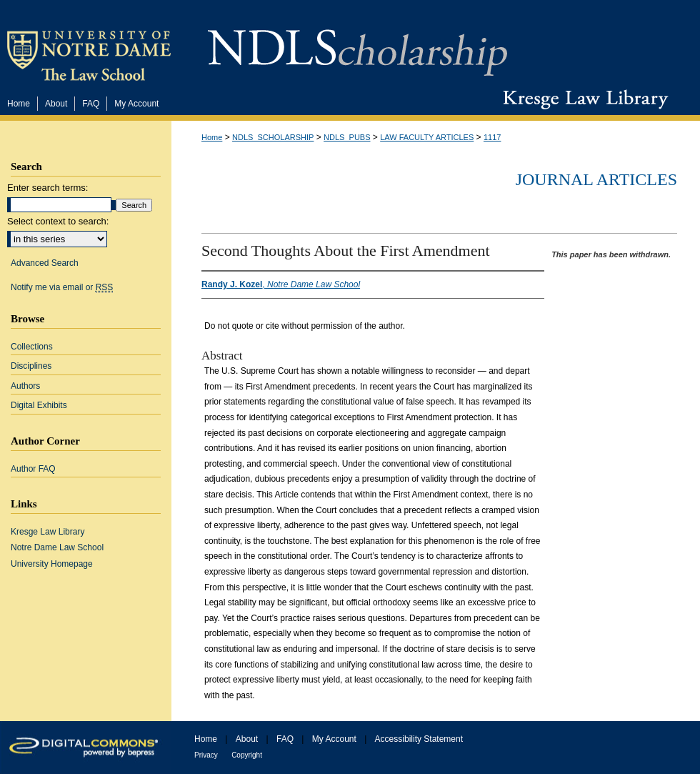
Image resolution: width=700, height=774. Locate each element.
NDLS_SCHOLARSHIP (273, 137)
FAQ (285, 739)
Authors (25, 386)
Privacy (206, 755)
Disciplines (31, 366)
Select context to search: (58, 221)
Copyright (247, 755)
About (247, 739)
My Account (334, 739)
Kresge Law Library (582, 99)
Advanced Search (45, 263)
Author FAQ (33, 469)
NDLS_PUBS (347, 137)
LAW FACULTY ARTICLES (427, 137)
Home (212, 137)
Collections (32, 347)
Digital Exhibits (39, 405)
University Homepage (52, 564)
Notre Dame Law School (57, 547)
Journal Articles (596, 179)
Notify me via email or (62, 287)
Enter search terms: (47, 188)
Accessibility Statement (419, 739)
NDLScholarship (357, 45)
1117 (492, 137)
